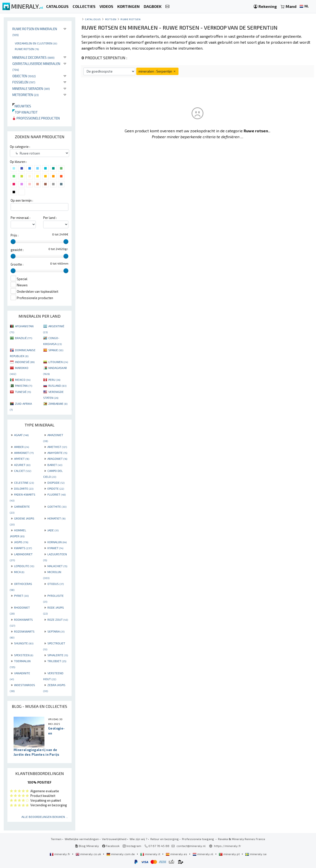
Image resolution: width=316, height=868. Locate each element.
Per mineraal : (20, 218)
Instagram (132, 846)
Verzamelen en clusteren (36, 43)
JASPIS (21, 542)
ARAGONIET (57, 459)
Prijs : (15, 235)
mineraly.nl (203, 854)
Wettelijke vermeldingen (82, 839)
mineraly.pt (230, 854)
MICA (19, 572)
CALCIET (23, 471)
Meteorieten (26, 95)
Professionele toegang (198, 839)
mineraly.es (177, 854)
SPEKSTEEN (24, 655)
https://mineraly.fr (227, 846)
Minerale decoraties (33, 57)
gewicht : (17, 250)
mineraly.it (151, 854)
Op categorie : (20, 147)
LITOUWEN (58, 362)
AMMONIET (24, 453)
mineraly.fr (60, 854)
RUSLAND (57, 386)
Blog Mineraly (87, 846)
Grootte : (17, 264)
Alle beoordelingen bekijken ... (45, 817)
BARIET (55, 465)
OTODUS (56, 584)
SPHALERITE (58, 655)
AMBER (21, 447)
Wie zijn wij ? (138, 839)
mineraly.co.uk (89, 854)
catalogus (93, 19)
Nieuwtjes (22, 106)
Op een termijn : (22, 200)
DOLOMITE (24, 488)
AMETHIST (57, 447)
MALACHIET (57, 566)
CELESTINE (24, 482)
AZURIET (22, 465)
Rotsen (111, 19)
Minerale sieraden (31, 88)
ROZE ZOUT (58, 619)
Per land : (50, 218)
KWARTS (23, 548)
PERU (54, 380)
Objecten (24, 76)
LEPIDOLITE (24, 566)
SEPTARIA (56, 631)
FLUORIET (57, 494)
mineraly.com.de (121, 854)
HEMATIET (56, 518)
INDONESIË (25, 362)
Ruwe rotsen (27, 49)
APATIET (22, 459)
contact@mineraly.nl (191, 846)
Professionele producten (36, 118)
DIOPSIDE (56, 482)
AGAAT (21, 435)
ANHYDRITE (57, 453)
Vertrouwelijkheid (114, 839)
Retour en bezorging (165, 839)
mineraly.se (256, 854)
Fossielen (24, 82)
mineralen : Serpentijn (157, 71)
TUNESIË (23, 392)
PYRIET (21, 596)
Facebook (111, 846)
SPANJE (56, 350)
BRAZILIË (24, 338)
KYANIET (55, 548)
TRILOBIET (57, 661)
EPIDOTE (56, 488)
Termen (56, 839)
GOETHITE (57, 506)
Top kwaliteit (25, 112)
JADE (53, 530)
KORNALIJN (57, 542)
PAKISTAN (24, 386)
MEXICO (23, 380)
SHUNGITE (24, 643)
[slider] (13, 242)
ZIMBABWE (58, 404)
